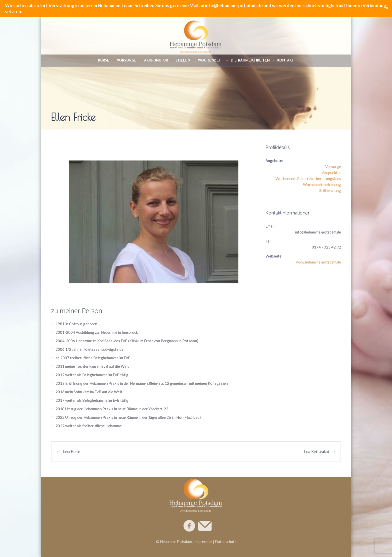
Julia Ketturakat (316, 452)
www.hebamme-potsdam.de (318, 262)
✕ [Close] (387, 8)
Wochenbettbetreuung (322, 184)
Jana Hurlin (71, 452)
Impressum (203, 541)
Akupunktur (331, 172)
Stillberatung (330, 190)
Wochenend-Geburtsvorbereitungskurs (308, 178)
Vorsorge (333, 166)
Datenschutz (226, 541)
